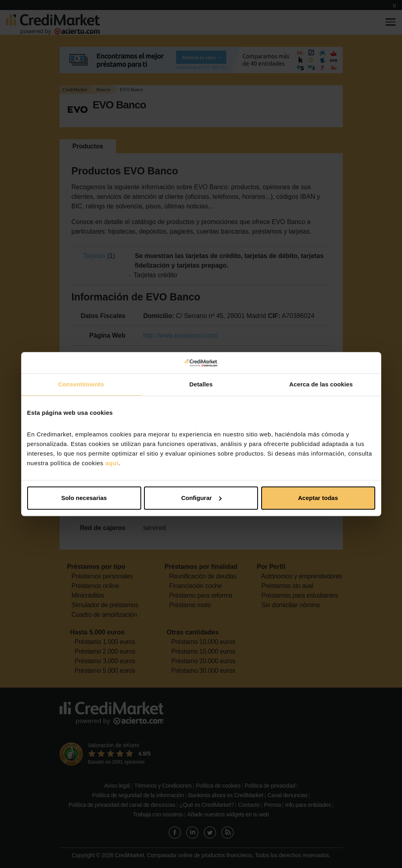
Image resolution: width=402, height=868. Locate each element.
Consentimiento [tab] (81, 384)
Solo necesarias (84, 498)
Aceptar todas (318, 498)
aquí (112, 463)
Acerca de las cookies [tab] (321, 384)
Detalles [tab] (201, 384)
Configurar (201, 498)
